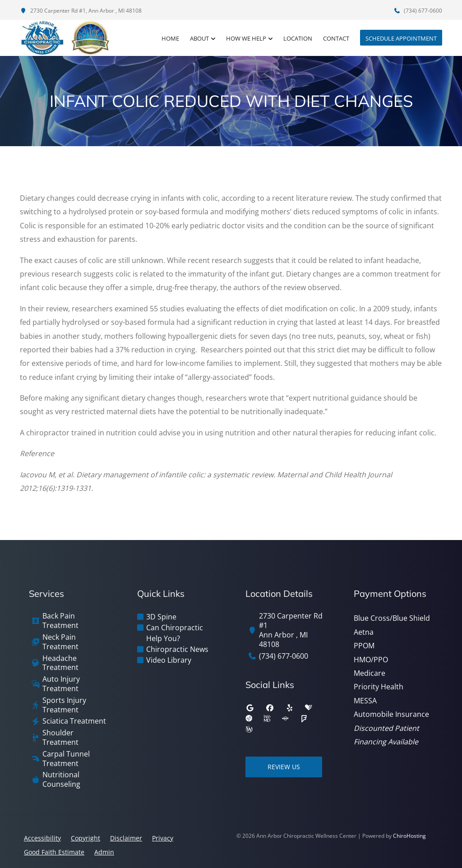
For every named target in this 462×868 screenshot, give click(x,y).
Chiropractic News (177, 649)
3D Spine (161, 617)
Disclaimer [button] (126, 838)
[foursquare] (304, 719)
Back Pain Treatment (60, 621)
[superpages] (285, 719)
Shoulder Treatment (60, 738)
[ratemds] (249, 719)
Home (170, 38)
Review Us (284, 767)
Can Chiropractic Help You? (175, 633)
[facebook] (270, 708)
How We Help (246, 38)
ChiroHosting (409, 836)
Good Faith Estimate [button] (54, 852)
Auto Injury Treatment (61, 684)
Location (298, 38)
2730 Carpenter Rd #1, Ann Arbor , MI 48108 (81, 11)
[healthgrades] (309, 708)
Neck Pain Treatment (60, 642)
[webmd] (267, 719)
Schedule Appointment (401, 38)
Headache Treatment (60, 663)
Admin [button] (104, 852)
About (199, 38)
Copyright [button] (85, 838)
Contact (336, 38)
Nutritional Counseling (61, 780)
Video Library (169, 660)
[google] (250, 708)
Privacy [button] (163, 838)
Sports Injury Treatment (64, 705)
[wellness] (249, 729)
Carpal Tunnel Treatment (66, 759)
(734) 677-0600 (418, 11)
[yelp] (290, 708)
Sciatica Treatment (74, 721)
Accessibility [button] (42, 838)
